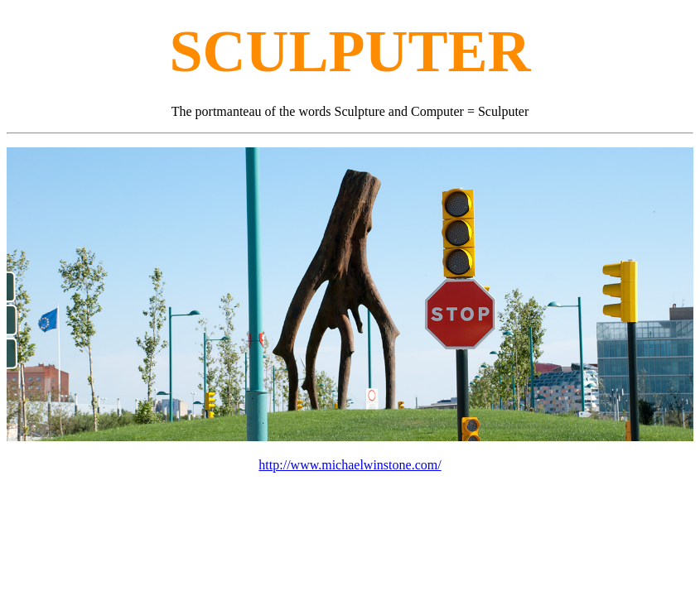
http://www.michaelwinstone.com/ (350, 465)
